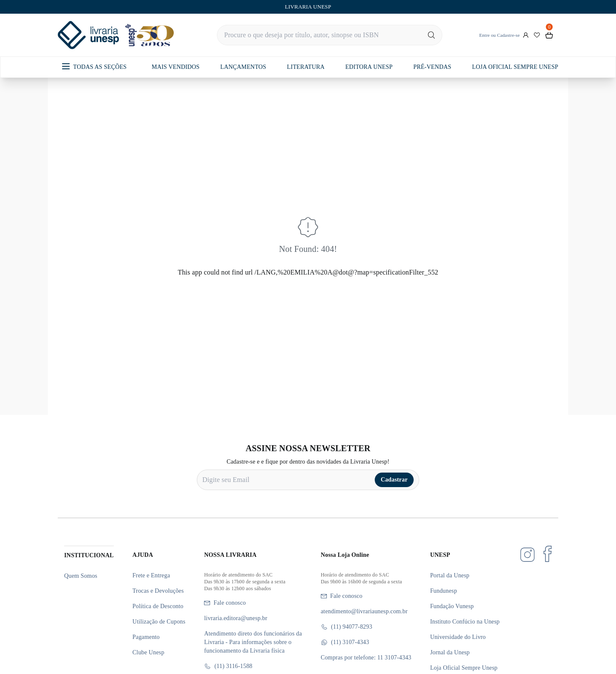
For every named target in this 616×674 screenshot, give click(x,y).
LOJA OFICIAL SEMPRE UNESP (515, 67)
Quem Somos (81, 576)
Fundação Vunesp (452, 606)
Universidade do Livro (458, 637)
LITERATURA (306, 67)
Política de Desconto (158, 606)
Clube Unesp (148, 652)
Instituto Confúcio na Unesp (465, 622)
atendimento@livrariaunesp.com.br (364, 611)
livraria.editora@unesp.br (236, 618)
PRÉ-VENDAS (432, 67)
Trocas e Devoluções (158, 591)
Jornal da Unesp (450, 652)
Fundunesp (443, 591)
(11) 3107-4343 (345, 642)
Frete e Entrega (151, 575)
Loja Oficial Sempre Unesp (464, 668)
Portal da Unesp (450, 575)
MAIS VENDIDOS (176, 67)
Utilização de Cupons (159, 622)
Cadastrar (394, 480)
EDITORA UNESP (369, 67)
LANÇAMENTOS (243, 67)
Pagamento (146, 637)
